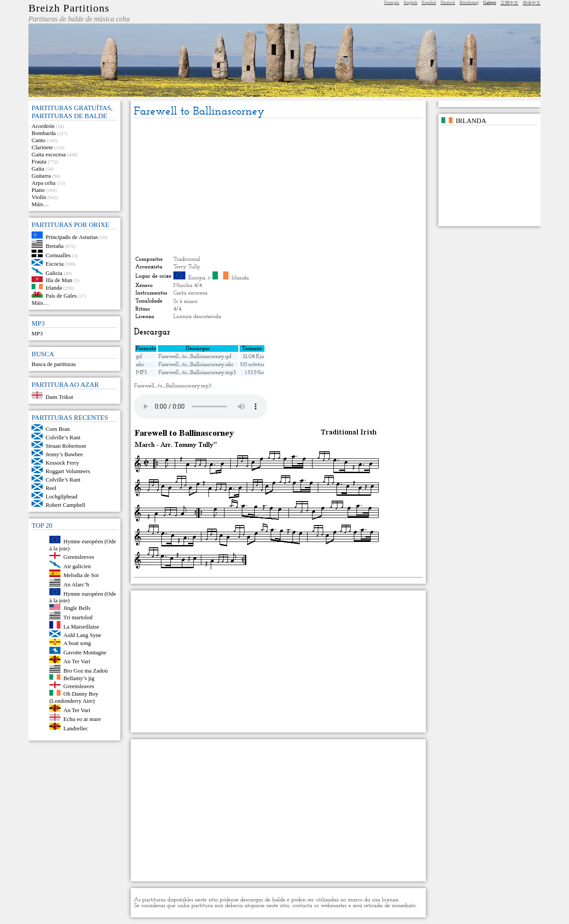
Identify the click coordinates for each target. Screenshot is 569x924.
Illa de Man (59, 280)
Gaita (38, 169)
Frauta (39, 161)
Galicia (54, 273)
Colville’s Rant (63, 437)
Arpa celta (44, 183)
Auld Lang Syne (82, 635)
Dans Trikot (60, 397)
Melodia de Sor (81, 575)
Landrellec (76, 728)
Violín (39, 197)
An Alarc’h (76, 584)
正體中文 (509, 3)
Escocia (55, 264)
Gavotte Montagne (85, 652)
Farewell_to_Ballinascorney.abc (196, 364)
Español (429, 2)
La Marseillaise (82, 627)
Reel (51, 488)
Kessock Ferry (62, 463)
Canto (38, 140)
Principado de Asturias (72, 237)
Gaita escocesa (49, 154)
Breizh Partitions (69, 8)
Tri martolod (78, 617)
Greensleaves (79, 686)
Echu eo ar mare (82, 719)
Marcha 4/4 (188, 285)
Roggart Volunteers (68, 471)
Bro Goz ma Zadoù (86, 671)
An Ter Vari (77, 661)
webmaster (334, 906)
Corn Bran (58, 429)
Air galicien (77, 566)
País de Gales (61, 296)
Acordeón (43, 126)
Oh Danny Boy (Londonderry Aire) (74, 697)
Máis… (40, 204)
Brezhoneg (469, 2)
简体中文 (532, 3)
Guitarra (41, 176)
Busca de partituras (54, 364)
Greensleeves (79, 557)
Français (392, 2)
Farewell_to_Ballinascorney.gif (195, 356)
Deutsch (448, 2)
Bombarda (44, 133)
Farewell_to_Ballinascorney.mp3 (197, 372)
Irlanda (54, 287)
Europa (197, 278)
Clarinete (42, 147)
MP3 (37, 333)
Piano (38, 190)
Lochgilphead (62, 496)
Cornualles (58, 255)
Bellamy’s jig (79, 678)
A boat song (77, 643)
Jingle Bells (77, 608)
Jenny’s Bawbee (64, 454)
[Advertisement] (278, 187)
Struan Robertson (66, 446)
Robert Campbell (66, 505)
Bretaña (55, 246)
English (411, 2)
